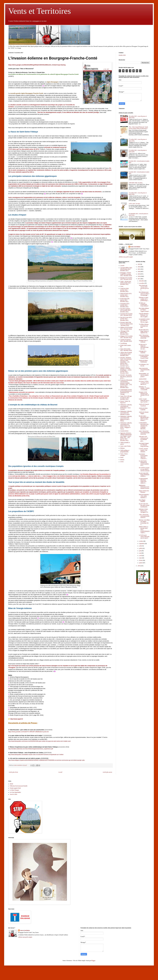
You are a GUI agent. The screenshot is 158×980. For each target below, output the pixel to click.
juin (140, 551)
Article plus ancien (107, 772)
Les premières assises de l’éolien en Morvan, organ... (144, 321)
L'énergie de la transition (143, 352)
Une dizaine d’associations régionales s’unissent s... (143, 456)
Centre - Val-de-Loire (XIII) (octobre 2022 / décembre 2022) (126, 283)
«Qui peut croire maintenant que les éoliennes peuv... (143, 439)
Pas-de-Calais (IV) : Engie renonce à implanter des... (144, 331)
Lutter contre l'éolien (125, 446)
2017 (139, 279)
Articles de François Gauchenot (144, 405)
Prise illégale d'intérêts (142, 501)
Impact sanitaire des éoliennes (144, 491)
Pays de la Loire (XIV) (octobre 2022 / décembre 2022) (126, 319)
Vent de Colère (13, 794)
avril (140, 556)
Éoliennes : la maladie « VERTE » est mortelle (144, 388)
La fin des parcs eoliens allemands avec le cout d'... (144, 537)
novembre (142, 283)
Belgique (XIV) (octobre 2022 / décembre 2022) (126, 337)
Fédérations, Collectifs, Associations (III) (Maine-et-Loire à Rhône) (126, 419)
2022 (139, 267)
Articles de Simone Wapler (144, 413)
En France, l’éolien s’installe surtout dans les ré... (144, 383)
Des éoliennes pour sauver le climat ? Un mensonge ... (144, 294)
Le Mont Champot (14, 790)
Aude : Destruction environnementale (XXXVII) (144, 433)
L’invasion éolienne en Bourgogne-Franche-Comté (144, 357)
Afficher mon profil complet (126, 257)
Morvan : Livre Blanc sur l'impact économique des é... (144, 522)
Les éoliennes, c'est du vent (144, 365)
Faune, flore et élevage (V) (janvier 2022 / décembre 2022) (126, 398)
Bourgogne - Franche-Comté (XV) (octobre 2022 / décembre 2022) (126, 274)
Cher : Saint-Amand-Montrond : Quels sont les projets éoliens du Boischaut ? (138, 128)
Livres (122, 462)
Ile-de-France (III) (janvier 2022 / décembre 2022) (125, 300)
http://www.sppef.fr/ (17, 719)
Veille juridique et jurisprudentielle (125, 451)
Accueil (60, 772)
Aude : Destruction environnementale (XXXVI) (144, 516)
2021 (139, 269)
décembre (142, 281)
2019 (139, 274)
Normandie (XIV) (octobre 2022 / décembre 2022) (125, 305)
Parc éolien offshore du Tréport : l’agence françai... (144, 310)
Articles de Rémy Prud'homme (143, 361)
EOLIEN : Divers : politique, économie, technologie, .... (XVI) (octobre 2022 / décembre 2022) (126, 370)
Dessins (122, 460)
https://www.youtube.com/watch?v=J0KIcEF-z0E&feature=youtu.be (28, 732)
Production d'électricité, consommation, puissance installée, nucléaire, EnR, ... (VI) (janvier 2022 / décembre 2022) (126, 384)
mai (140, 553)
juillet (141, 548)
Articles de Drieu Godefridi (143, 409)
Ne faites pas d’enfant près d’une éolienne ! (144, 304)
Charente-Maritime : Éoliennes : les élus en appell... (144, 315)
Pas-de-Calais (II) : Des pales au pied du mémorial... (144, 505)
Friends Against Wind (15, 788)
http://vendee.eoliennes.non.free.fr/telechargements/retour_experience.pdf (31, 749)
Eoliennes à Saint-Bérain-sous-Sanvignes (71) (143, 511)
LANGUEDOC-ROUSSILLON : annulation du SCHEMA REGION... (144, 426)
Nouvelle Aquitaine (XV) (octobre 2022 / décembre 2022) (126, 310)
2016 (139, 566)
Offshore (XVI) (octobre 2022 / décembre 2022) (126, 328)
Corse (122, 286)
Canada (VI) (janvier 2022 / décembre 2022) (126, 340)
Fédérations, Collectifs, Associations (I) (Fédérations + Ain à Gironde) (126, 407)
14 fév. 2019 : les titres (134, 204)
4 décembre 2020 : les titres (136, 183)
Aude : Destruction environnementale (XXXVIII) (144, 337)
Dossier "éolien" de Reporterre (125, 402)
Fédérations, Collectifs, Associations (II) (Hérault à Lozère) (126, 413)
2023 (139, 264)
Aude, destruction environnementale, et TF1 (144, 370)
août (140, 546)
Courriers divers (124, 431)
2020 (139, 272)
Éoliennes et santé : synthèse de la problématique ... (144, 299)
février (141, 560)
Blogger (93, 961)
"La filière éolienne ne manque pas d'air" (144, 326)
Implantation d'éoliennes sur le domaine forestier (144, 487)
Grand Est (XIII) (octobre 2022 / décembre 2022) (124, 290)
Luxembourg (124, 343)
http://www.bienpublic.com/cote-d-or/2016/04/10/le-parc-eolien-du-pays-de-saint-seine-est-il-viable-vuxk (39, 741)
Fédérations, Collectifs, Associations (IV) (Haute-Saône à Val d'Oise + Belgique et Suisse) (126, 426)
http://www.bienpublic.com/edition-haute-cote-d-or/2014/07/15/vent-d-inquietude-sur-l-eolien (36, 755)
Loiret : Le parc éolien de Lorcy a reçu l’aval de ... (144, 400)
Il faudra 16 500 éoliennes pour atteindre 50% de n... (144, 394)
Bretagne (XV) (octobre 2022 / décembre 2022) (126, 279)
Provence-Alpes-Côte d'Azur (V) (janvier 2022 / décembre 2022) (126, 324)
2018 (139, 276)
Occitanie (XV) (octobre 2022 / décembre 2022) (126, 314)
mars (141, 558)
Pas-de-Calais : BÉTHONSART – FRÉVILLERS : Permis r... (144, 418)
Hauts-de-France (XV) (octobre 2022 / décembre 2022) (126, 295)
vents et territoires (135, 247)
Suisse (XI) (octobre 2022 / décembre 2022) (126, 350)
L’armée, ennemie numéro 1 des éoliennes (143, 450)
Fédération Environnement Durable (19, 786)
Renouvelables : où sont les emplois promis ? (144, 375)
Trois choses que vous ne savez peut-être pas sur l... (144, 288)
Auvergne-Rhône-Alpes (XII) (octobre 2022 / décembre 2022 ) (126, 269)
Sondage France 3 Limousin (143, 341)
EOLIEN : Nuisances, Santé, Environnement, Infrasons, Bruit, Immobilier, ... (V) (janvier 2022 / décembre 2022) (126, 361)
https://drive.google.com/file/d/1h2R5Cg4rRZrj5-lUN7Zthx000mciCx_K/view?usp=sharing (37, 65)
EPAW (11, 784)
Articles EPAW (143, 379)
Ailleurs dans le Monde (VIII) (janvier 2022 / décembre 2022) (126, 354)
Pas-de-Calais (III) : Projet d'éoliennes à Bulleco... (144, 475)
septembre (142, 544)
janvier (141, 563)
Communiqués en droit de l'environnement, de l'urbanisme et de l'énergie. (126, 392)
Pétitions (122, 448)
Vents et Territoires (40, 11)
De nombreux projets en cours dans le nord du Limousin (144, 469)
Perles (122, 457)
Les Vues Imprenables (15, 792)
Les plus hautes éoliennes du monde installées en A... (144, 463)
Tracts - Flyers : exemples (124, 455)
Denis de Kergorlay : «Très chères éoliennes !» (144, 496)
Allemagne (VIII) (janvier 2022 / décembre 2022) (125, 333)
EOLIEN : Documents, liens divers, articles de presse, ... (126, 377)
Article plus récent (13, 772)
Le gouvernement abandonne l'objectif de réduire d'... (143, 481)
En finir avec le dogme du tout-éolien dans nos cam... (144, 347)
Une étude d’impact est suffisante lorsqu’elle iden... (144, 445)
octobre (141, 541)
